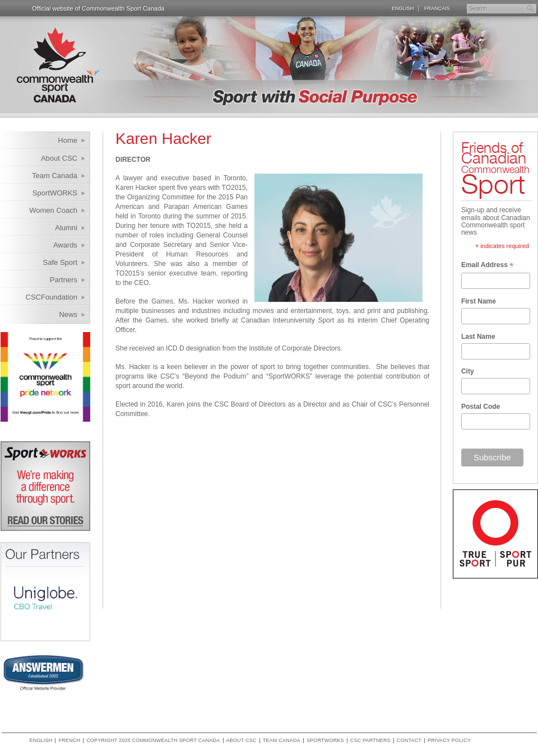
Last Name (478, 337)
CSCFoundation (52, 297)
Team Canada (55, 176)
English (403, 8)
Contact (409, 741)
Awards (65, 245)
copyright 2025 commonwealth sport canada (153, 741)
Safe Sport (60, 262)
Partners (64, 280)
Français (437, 8)
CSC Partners (370, 741)
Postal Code (481, 407)
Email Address (487, 266)
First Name (479, 301)
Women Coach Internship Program (46, 212)
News (68, 314)
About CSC (59, 158)
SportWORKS (55, 193)
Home (68, 140)
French (69, 741)
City (468, 371)
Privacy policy (449, 741)
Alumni (66, 228)
